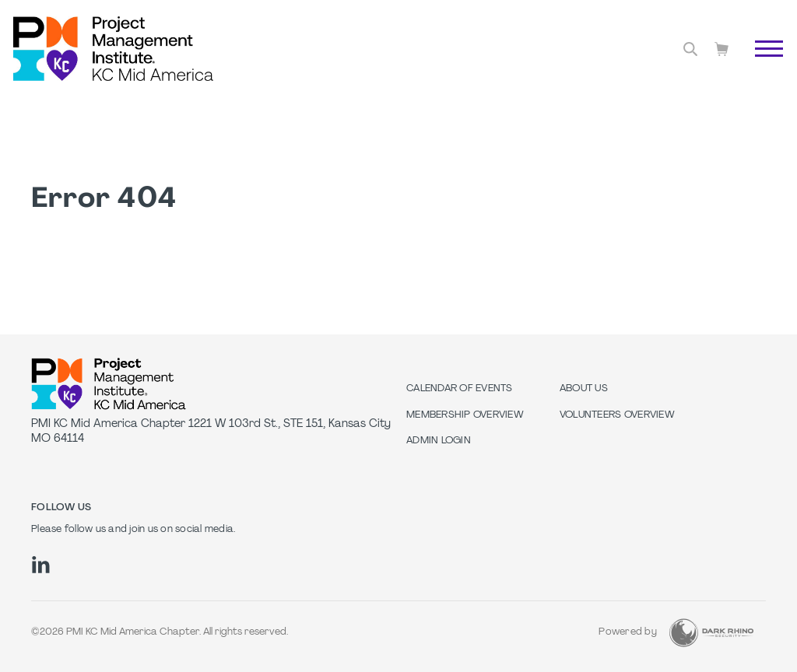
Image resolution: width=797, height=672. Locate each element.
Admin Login (439, 441)
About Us (584, 389)
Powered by (628, 632)
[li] (41, 565)
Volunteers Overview (617, 415)
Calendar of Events (460, 389)
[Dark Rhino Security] (711, 633)
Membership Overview (465, 415)
